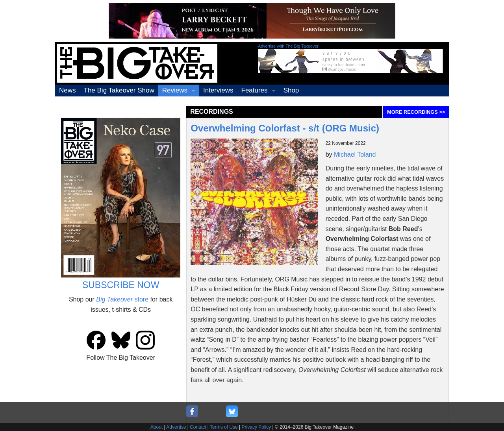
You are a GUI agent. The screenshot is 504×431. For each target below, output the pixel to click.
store (122, 299)
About (157, 427)
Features (255, 90)
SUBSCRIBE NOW (121, 285)
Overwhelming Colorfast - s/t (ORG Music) (285, 128)
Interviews (218, 90)
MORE (416, 112)
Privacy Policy (257, 427)
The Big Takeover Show (119, 90)
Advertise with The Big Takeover (288, 46)
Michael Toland (355, 154)
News (68, 90)
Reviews (175, 90)
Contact (198, 427)
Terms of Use (224, 427)
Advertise (176, 427)
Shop (291, 90)
